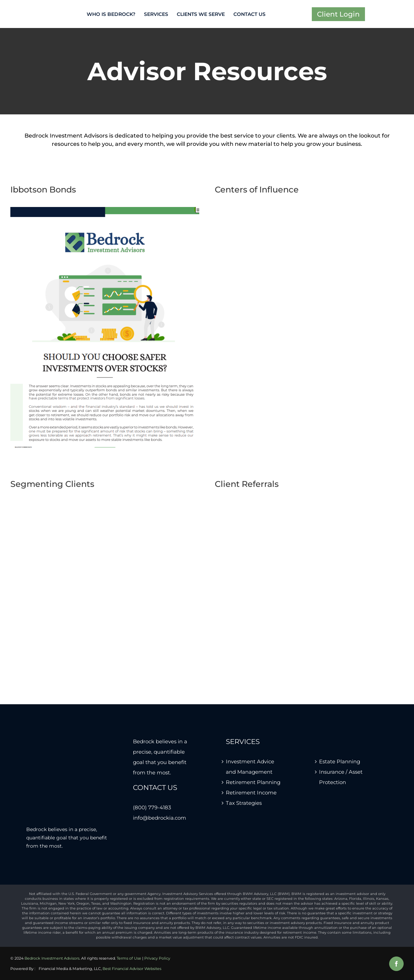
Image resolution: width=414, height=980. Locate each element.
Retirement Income (251, 793)
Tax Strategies (244, 803)
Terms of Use (129, 958)
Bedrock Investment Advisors (52, 958)
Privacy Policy (157, 958)
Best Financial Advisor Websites (132, 969)
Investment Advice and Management (250, 767)
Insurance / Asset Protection (341, 777)
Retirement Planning (253, 782)
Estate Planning (340, 761)
